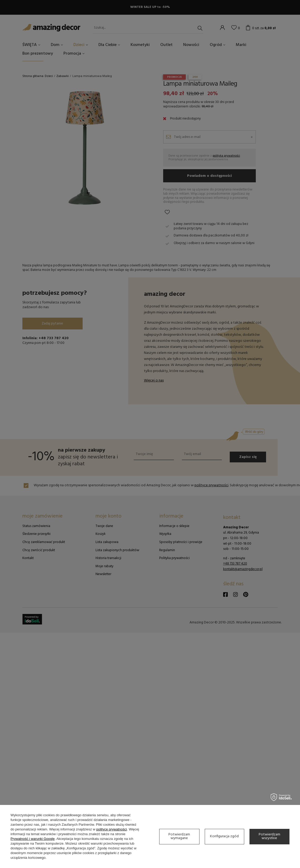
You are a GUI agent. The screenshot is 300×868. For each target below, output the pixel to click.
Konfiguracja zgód (224, 836)
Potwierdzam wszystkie (269, 836)
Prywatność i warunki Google (33, 839)
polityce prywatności (112, 829)
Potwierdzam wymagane (179, 836)
